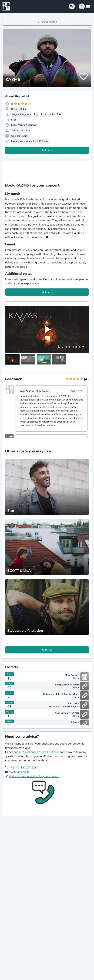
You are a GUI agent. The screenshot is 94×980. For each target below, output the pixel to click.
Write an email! (19, 772)
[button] (85, 6)
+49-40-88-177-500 (23, 768)
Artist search (49, 22)
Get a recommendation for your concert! (34, 776)
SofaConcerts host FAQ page (41, 752)
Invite (49, 150)
